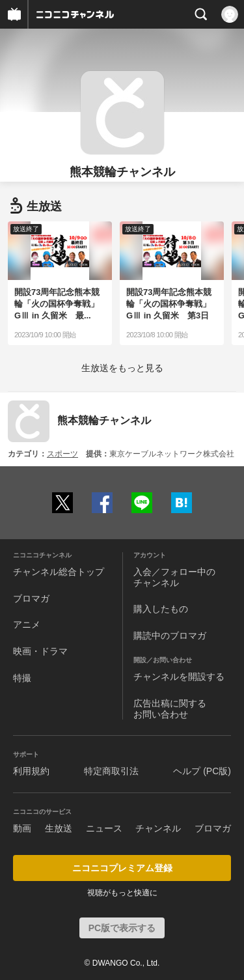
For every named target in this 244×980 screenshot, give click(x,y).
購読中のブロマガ (170, 636)
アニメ (27, 624)
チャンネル (158, 828)
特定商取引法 (111, 771)
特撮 (22, 678)
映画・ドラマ (40, 651)
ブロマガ (31, 598)
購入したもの (161, 609)
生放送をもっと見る (122, 368)
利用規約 (31, 771)
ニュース (104, 828)
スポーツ (62, 454)
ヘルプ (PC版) (202, 771)
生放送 (59, 828)
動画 (22, 828)
